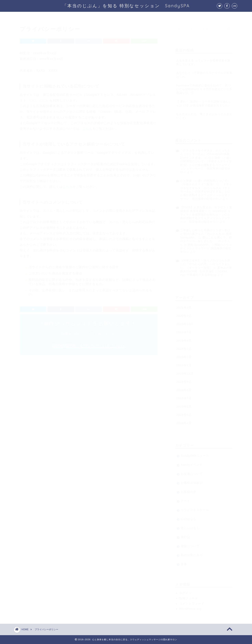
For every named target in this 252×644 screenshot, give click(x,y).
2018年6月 (184, 405)
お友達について (192, 472)
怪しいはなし (190, 526)
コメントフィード (192, 602)
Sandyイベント (192, 463)
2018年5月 (184, 413)
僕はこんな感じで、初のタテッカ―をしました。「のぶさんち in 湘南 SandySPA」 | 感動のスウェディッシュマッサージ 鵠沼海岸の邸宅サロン (206, 243)
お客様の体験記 (192, 481)
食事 (184, 562)
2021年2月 (184, 306)
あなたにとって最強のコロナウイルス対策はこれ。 (204, 73)
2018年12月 (185, 372)
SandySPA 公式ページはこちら (88, 344)
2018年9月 (184, 380)
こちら (87, 127)
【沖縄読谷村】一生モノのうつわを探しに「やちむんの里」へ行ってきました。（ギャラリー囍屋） (205, 262)
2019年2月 (184, 355)
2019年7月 (184, 330)
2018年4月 (184, 421)
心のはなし (189, 517)
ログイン (185, 591)
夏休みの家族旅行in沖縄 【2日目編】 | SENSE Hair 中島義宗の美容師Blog (206, 270)
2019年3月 (184, 347)
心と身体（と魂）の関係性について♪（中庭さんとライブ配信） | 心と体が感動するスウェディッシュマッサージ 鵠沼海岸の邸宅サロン (206, 163)
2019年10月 (185, 322)
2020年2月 (184, 314)
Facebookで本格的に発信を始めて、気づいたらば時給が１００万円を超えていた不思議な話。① (204, 87)
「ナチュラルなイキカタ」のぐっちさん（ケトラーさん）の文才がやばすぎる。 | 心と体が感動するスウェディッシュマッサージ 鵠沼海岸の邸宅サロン (206, 190)
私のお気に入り (192, 553)
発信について (190, 544)
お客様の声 (189, 490)
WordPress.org (190, 607)
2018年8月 (184, 388)
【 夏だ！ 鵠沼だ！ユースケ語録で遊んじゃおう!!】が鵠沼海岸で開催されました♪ (204, 102)
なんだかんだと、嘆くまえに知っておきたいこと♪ (204, 114)
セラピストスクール (195, 508)
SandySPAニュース (195, 454)
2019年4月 (184, 339)
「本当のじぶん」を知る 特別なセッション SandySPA (126, 6)
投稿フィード (189, 596)
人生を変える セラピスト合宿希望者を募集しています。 (203, 61)
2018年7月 (184, 396)
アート (185, 499)
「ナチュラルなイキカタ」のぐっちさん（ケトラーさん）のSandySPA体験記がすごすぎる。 (205, 152)
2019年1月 (184, 363)
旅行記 (185, 535)
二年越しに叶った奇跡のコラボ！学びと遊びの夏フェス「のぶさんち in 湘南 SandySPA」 (206, 232)
